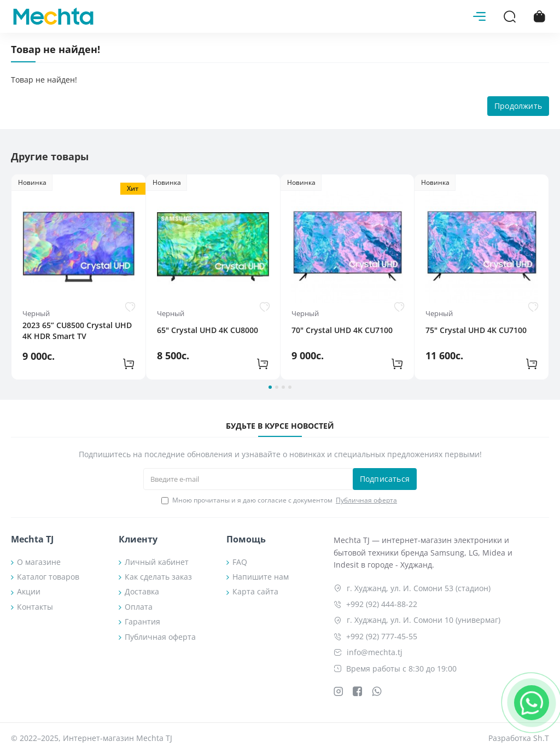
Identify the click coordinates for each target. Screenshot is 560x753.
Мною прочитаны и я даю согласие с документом (280, 500)
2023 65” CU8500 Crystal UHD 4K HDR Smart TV (77, 331)
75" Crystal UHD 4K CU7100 (476, 330)
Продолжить (518, 106)
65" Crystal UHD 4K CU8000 (208, 330)
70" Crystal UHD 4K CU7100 (342, 330)
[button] (270, 387)
